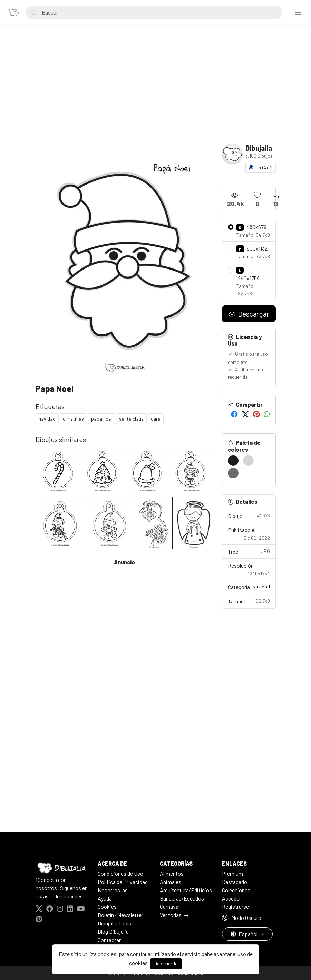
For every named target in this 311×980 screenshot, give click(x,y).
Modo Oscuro (242, 918)
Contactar (109, 940)
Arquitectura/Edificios (186, 890)
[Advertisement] (156, 92)
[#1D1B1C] (233, 461)
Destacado (235, 882)
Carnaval (170, 907)
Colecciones (236, 890)
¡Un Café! (261, 167)
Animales (171, 882)
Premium (232, 873)
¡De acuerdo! (166, 964)
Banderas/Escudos (182, 898)
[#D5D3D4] (248, 461)
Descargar (249, 314)
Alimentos (172, 873)
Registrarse (235, 907)
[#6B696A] (233, 473)
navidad (47, 419)
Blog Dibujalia (113, 931)
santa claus (131, 419)
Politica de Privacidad (123, 882)
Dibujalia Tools (114, 923)
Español (245, 934)
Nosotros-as (113, 890)
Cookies (107, 907)
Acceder (231, 898)
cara (156, 419)
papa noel (101, 419)
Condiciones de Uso (120, 873)
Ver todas (171, 915)
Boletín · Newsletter (120, 915)
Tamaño (249, 601)
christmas (73, 419)
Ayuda (105, 898)
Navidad (261, 587)
